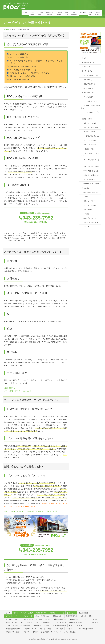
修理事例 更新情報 (88, 62)
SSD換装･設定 (71, 629)
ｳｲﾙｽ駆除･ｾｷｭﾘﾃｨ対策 (76, 622)
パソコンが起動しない (91, 75)
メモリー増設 (88, 210)
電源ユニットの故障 (90, 145)
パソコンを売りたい (90, 179)
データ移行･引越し (27, 619)
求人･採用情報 (84, 613)
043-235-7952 (38, 218)
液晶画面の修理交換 (60, 619)
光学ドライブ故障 (12, 622)
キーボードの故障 (89, 132)
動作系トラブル (87, 71)
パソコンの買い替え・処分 (91, 171)
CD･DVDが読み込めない (91, 136)
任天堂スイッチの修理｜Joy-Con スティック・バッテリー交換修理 (54, 632)
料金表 (84, 58)
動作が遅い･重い (89, 88)
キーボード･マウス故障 (89, 619)
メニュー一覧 (86, 67)
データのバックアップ (43, 619)
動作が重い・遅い (86, 616)
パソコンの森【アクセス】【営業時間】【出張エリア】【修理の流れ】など (33, 511)
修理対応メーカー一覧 (57, 613)
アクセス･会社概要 (27, 613)
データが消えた (88, 97)
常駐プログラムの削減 (91, 222)
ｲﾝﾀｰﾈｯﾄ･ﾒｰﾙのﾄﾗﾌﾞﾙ (59, 622)
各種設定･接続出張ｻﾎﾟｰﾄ (14, 629)
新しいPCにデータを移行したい (90, 107)
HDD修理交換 (74, 619)
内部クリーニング (89, 201)
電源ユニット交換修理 (42, 622)
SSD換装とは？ (11, 388)
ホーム (8, 613)
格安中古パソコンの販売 (91, 184)
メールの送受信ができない (90, 161)
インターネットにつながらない (90, 154)
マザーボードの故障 (90, 205)
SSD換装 (86, 214)
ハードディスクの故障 (91, 127)
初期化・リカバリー (76, 626)
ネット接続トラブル (88, 149)
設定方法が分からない (91, 192)
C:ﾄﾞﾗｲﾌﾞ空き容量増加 (86, 629)
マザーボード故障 (45, 629)
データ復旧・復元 (12, 619)
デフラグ (86, 227)
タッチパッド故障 (26, 622)
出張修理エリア (41, 613)
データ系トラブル (88, 93)
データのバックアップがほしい (90, 113)
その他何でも (86, 188)
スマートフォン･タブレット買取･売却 (18, 626)
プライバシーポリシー (13, 616)
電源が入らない (88, 80)
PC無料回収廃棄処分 (59, 626)
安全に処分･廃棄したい (91, 175)
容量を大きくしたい (90, 218)
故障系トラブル (87, 119)
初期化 (86, 197)
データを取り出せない (91, 101)
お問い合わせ (71, 613)
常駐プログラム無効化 (13, 632)
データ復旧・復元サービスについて (18, 391)
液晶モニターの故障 (90, 123)
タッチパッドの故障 (90, 140)
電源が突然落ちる (89, 84)
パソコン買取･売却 (92, 622)
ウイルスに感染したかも (91, 167)
